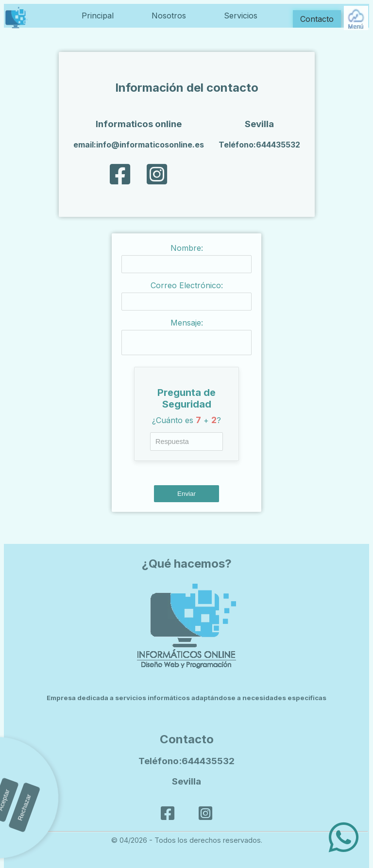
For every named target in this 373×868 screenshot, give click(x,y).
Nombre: (187, 248)
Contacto (317, 19)
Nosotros (169, 16)
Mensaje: (187, 323)
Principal (98, 16)
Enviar (186, 497)
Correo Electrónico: (187, 285)
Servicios (241, 16)
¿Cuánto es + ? (186, 423)
